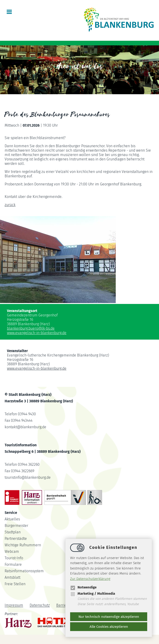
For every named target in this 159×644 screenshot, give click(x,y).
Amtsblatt (12, 577)
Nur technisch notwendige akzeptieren (109, 617)
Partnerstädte (16, 539)
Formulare (13, 564)
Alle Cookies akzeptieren (109, 627)
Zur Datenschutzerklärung (90, 579)
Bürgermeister (16, 526)
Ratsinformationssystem (24, 571)
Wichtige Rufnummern (23, 545)
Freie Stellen (15, 584)
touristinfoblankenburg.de (28, 477)
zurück (10, 205)
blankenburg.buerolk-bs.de (31, 328)
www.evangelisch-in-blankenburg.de (37, 333)
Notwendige (83, 587)
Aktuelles (12, 519)
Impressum (14, 605)
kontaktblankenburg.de (25, 427)
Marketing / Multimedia (93, 594)
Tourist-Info (14, 558)
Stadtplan (13, 532)
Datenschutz (40, 605)
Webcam (12, 552)
